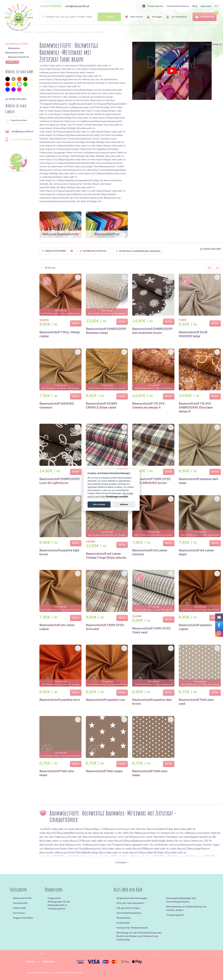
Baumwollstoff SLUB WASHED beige (193, 334)
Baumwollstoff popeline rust (105, 700)
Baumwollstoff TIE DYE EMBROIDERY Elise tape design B (196, 407)
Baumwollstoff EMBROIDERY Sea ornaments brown (153, 331)
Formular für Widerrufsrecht (132, 928)
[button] (20, 120)
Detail (76, 323)
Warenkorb (205, 17)
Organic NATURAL (23, 918)
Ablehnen (124, 504)
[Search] (80, 17)
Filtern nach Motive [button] (94, 251)
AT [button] (216, 6)
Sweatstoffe (20, 903)
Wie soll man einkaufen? (130, 903)
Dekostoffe (20, 908)
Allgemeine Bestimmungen (132, 898)
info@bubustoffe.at (77, 6)
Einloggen (154, 17)
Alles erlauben (99, 504)
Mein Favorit (134, 17)
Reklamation (124, 918)
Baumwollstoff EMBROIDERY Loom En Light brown (60, 481)
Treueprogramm (153, 6)
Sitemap (31, 962)
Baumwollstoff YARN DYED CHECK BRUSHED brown (151, 481)
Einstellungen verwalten (117, 497)
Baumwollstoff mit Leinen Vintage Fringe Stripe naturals (106, 556)
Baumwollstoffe (22, 898)
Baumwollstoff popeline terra (60, 700)
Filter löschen (16, 99)
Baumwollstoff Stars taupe (104, 771)
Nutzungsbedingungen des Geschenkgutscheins (181, 900)
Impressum (206, 6)
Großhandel (123, 923)
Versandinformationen (178, 6)
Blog (195, 6)
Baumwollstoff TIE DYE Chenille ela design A (148, 405)
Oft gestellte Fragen (128, 908)
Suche (109, 17)
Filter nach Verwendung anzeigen (138, 251)
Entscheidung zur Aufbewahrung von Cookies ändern (186, 908)
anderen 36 (12, 62)
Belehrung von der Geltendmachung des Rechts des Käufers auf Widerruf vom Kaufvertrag (139, 936)
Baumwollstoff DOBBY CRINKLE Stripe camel (102, 405)
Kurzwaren (19, 913)
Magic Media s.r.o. (46, 973)
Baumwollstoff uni (19, 57)
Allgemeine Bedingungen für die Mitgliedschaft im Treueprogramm (59, 903)
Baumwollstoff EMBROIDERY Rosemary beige (106, 331)
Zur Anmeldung (177, 17)
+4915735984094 (51, 6)
